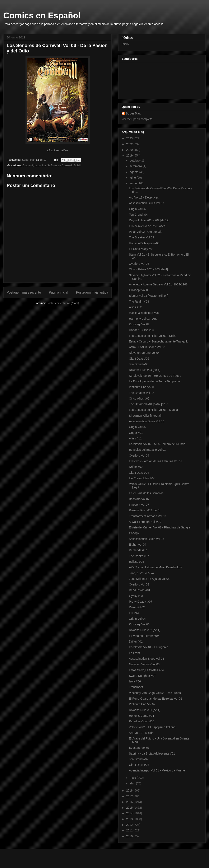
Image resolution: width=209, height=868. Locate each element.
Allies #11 (135, 438)
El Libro (134, 613)
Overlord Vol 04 (139, 456)
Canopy (134, 533)
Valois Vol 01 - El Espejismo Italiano (152, 727)
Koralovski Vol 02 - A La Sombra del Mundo (157, 444)
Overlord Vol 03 (139, 584)
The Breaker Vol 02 (141, 393)
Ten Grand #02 (139, 759)
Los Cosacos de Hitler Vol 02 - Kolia (152, 336)
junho (134, 183)
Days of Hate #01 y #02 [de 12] (149, 220)
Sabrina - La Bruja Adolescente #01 (152, 753)
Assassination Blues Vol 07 (147, 203)
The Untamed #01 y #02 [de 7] (149, 404)
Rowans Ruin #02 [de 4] (145, 630)
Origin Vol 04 (137, 619)
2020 (130, 150)
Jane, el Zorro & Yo (141, 573)
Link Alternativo (57, 150)
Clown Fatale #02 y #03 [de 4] (148, 269)
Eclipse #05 (136, 562)
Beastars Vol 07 (139, 499)
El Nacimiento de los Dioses (147, 226)
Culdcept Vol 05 (139, 290)
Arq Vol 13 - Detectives (144, 197)
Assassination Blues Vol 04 (147, 659)
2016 (130, 802)
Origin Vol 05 (137, 427)
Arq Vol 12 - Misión (141, 733)
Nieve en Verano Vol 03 (144, 664)
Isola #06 (135, 681)
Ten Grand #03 (139, 364)
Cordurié (28, 165)
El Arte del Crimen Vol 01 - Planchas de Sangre (160, 527)
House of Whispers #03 (144, 243)
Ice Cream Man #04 (142, 478)
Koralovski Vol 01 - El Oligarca (149, 647)
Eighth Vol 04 (138, 545)
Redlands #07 (138, 550)
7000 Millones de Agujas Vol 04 (149, 579)
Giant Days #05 (139, 359)
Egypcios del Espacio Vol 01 (147, 450)
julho (133, 178)
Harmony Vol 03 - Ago (143, 319)
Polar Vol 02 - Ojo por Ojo (146, 232)
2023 (130, 138)
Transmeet (136, 687)
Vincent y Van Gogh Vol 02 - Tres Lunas (155, 693)
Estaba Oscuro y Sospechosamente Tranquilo (159, 341)
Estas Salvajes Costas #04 (146, 670)
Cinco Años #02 (139, 398)
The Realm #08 (139, 302)
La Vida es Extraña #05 (144, 636)
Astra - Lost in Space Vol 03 (147, 347)
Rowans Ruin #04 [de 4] (145, 370)
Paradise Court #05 (142, 721)
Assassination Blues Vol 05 (147, 539)
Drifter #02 (136, 467)
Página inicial (59, 292)
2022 (130, 144)
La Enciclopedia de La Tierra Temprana (154, 381)
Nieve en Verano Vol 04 (144, 353)
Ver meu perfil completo (137, 119)
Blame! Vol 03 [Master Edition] (149, 296)
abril (133, 783)
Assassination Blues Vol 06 (147, 421)
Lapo (38, 165)
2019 (130, 155)
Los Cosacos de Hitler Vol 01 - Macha (153, 410)
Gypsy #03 (136, 596)
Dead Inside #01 (140, 590)
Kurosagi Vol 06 (139, 624)
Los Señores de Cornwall (57, 165)
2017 (130, 796)
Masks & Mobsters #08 (144, 313)
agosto (134, 172)
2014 (130, 813)
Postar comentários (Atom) (63, 303)
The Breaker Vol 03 (141, 237)
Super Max (133, 113)
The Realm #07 (139, 556)
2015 (130, 808)
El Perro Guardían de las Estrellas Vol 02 (155, 461)
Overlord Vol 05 (139, 264)
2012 (130, 825)
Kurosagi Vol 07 (139, 324)
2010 (130, 836)
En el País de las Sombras (146, 493)
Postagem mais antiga (92, 292)
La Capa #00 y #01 (141, 249)
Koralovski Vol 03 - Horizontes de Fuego (155, 376)
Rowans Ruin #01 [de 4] (145, 710)
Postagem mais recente (24, 292)
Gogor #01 (136, 433)
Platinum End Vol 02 (142, 704)
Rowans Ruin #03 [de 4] (145, 510)
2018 (130, 790)
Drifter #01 (136, 641)
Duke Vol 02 (137, 607)
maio (133, 778)
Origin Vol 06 (137, 209)
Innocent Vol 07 (139, 505)
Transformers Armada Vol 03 (148, 516)
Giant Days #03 (139, 765)
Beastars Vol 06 (139, 748)
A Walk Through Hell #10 (145, 522)
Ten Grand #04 (139, 215)
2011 (130, 830)
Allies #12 (135, 307)
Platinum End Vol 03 (142, 387)
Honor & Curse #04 (141, 716)
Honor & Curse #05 (141, 330)
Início (125, 44)
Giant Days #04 (139, 473)
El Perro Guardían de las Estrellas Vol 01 (155, 699)
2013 (130, 819)
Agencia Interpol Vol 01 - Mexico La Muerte (157, 770)
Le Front (134, 653)
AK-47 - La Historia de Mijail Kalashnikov (155, 567)
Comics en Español (42, 15)
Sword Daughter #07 (142, 676)
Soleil (77, 165)
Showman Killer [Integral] (145, 416)
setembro (136, 166)
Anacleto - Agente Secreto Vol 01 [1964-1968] (159, 284)
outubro (135, 160)
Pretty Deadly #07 (141, 602)
